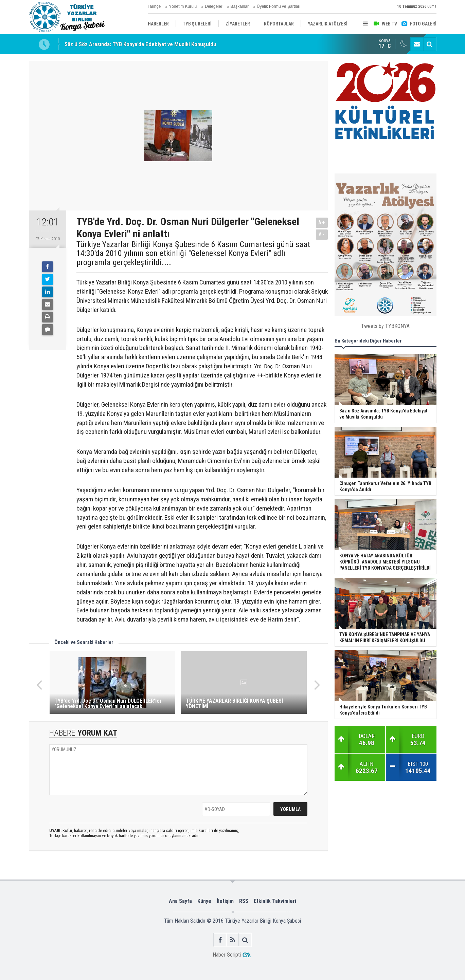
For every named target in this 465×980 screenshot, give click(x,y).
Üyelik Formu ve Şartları (279, 6)
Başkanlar (240, 6)
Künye (204, 901)
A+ (322, 223)
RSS (244, 901)
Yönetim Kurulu (183, 6)
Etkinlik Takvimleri (275, 901)
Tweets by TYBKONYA (385, 326)
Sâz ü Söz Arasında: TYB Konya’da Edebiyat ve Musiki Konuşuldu (140, 44)
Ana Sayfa (180, 901)
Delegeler (213, 6)
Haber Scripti (227, 955)
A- (322, 234)
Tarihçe (154, 6)
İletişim (225, 901)
